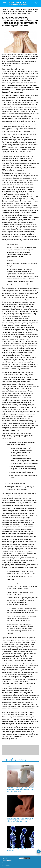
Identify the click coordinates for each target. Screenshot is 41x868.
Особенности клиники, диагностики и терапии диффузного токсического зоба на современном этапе (21, 809)
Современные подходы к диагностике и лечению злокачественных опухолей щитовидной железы (21, 778)
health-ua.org (20, 3)
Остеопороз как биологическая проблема (21, 838)
